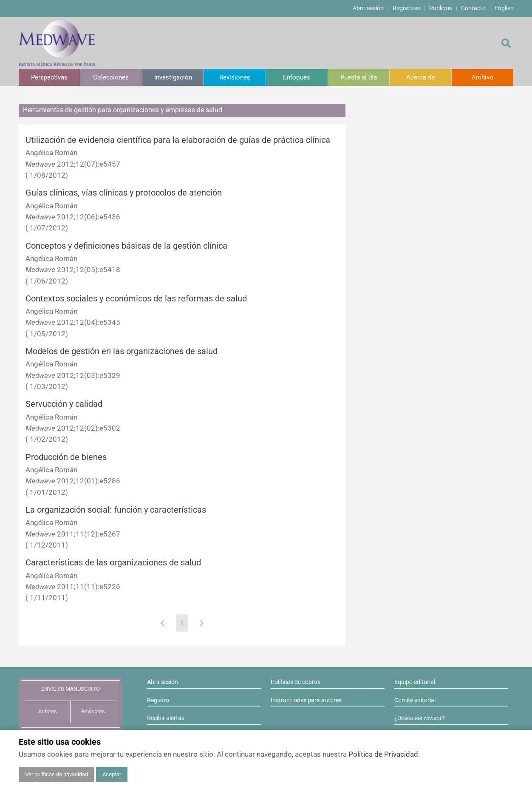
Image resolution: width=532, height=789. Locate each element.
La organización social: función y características (116, 510)
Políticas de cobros (296, 682)
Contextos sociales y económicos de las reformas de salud (136, 299)
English (504, 8)
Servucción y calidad (64, 404)
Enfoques (297, 77)
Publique (441, 8)
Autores (48, 711)
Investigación (173, 77)
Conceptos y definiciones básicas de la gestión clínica (126, 246)
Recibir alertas (166, 718)
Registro (158, 700)
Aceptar (112, 774)
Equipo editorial (415, 682)
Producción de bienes (66, 457)
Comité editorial (415, 700)
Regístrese (406, 8)
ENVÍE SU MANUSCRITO (71, 689)
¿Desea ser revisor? (420, 718)
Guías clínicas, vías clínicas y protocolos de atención (124, 193)
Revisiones (235, 77)
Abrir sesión (368, 8)
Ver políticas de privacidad (57, 774)
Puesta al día (359, 77)
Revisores (93, 711)
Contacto (473, 8)
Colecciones (111, 77)
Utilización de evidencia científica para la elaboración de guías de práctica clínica (178, 140)
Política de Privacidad (383, 754)
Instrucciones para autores (306, 700)
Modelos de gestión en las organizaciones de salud (122, 351)
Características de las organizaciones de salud (113, 563)
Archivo (482, 77)
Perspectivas (49, 77)
